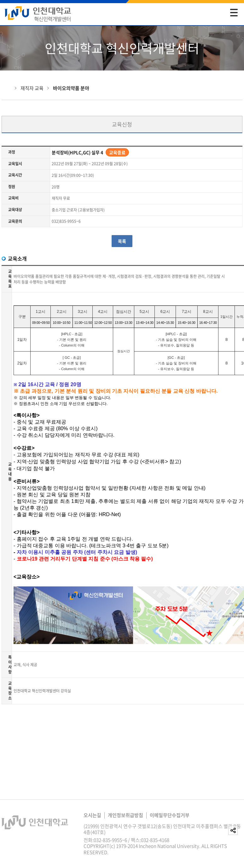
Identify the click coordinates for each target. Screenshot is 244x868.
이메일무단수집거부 (170, 815)
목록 (122, 241)
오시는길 (92, 815)
